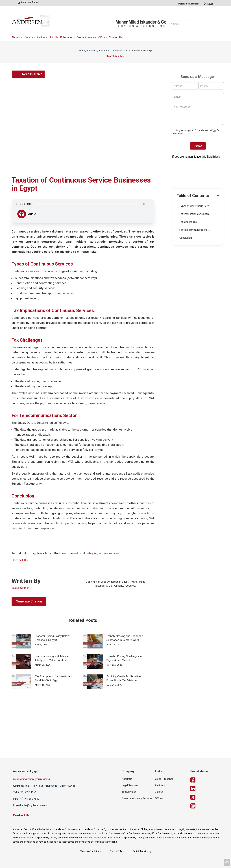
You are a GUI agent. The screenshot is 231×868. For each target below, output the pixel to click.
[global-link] (30, 3)
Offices (103, 37)
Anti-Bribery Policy (142, 851)
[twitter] (208, 797)
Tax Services (129, 792)
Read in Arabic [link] (28, 74)
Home (82, 51)
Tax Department (21, 588)
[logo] (64, 22)
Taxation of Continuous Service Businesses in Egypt (126, 51)
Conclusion (186, 238)
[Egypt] (208, 5)
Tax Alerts (92, 51)
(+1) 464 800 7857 (29, 799)
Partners (42, 37)
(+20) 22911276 (27, 792)
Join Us (54, 37)
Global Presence (87, 37)
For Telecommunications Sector (198, 230)
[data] (227, 862)
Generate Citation (29, 601)
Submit (198, 146)
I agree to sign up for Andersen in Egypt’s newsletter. (195, 132)
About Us (17, 37)
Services (30, 37)
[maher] (141, 22)
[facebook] (208, 780)
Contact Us (116, 37)
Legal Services (130, 785)
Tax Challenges (188, 222)
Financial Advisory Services (137, 798)
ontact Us (21, 560)
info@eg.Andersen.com (103, 553)
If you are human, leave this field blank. (196, 157)
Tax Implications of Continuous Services (199, 214)
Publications (67, 37)
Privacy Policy (117, 851)
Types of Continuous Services (196, 206)
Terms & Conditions (91, 851)
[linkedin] (208, 789)
